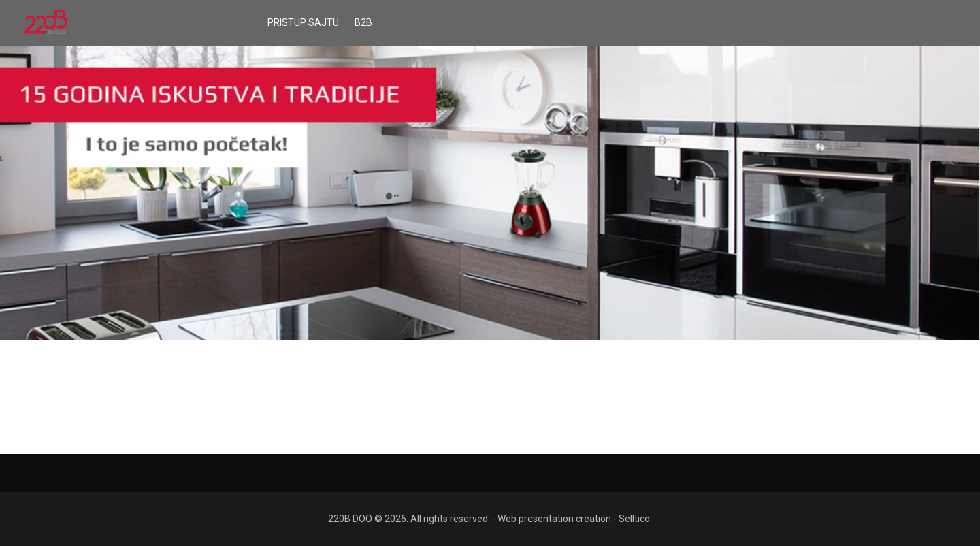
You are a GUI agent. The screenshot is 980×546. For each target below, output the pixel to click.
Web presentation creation (554, 519)
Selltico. (635, 519)
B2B (363, 22)
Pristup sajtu (303, 22)
